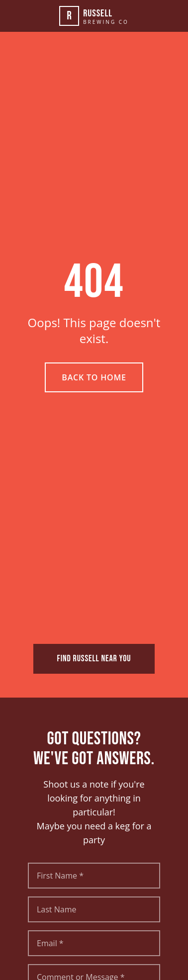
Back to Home (94, 377)
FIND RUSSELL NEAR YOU (94, 659)
